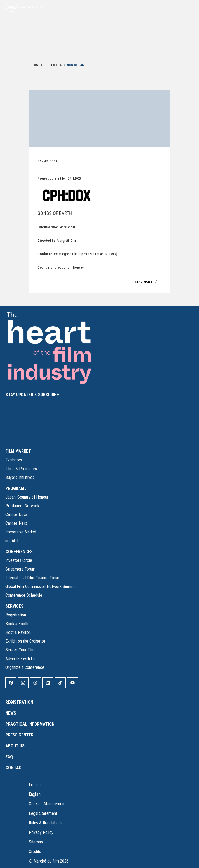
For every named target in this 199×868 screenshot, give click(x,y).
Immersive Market (21, 532)
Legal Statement (43, 813)
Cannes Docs (17, 514)
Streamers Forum (20, 569)
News (11, 713)
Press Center (19, 735)
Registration (16, 615)
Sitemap (36, 842)
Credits (35, 851)
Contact (15, 768)
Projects (51, 65)
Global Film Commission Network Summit (41, 587)
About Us (15, 746)
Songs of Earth (55, 213)
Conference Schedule (24, 595)
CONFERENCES (19, 552)
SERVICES (14, 606)
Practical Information (30, 724)
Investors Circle (19, 560)
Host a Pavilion (18, 632)
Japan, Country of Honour (27, 497)
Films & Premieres (21, 469)
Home (36, 65)
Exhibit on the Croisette (25, 641)
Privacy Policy (41, 832)
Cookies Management (47, 804)
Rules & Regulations (46, 823)
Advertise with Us (20, 659)
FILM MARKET (18, 451)
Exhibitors (14, 460)
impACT (12, 541)
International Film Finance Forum (33, 578)
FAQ (9, 757)
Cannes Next (16, 523)
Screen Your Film (20, 650)
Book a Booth (17, 624)
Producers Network (22, 506)
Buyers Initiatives (20, 477)
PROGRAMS (16, 488)
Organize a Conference (25, 667)
